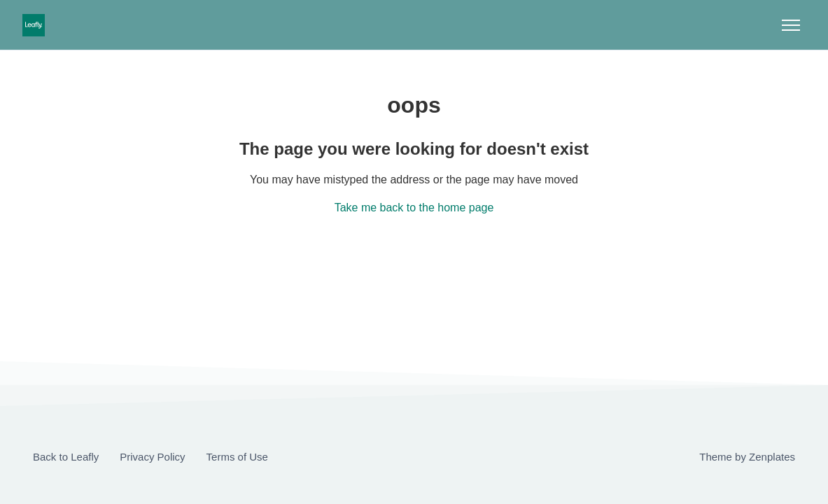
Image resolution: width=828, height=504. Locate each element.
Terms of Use (237, 457)
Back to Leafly (66, 457)
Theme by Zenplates (747, 456)
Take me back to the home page (414, 208)
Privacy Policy (152, 457)
